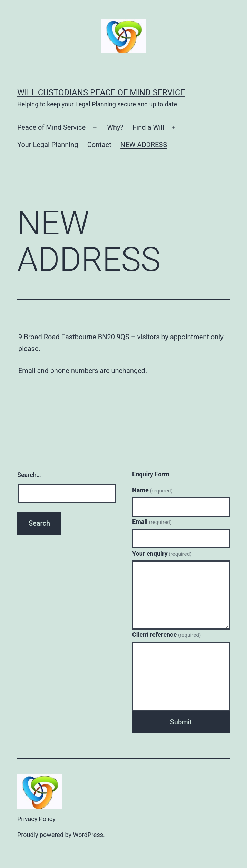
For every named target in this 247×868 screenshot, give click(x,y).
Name (152, 490)
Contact (99, 145)
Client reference (166, 635)
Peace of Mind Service (51, 127)
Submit (181, 722)
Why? (115, 127)
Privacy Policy (36, 819)
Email (152, 522)
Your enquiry (162, 553)
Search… (29, 475)
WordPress (88, 835)
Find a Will (148, 127)
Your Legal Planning (48, 145)
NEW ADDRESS (144, 145)
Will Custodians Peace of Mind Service (101, 92)
